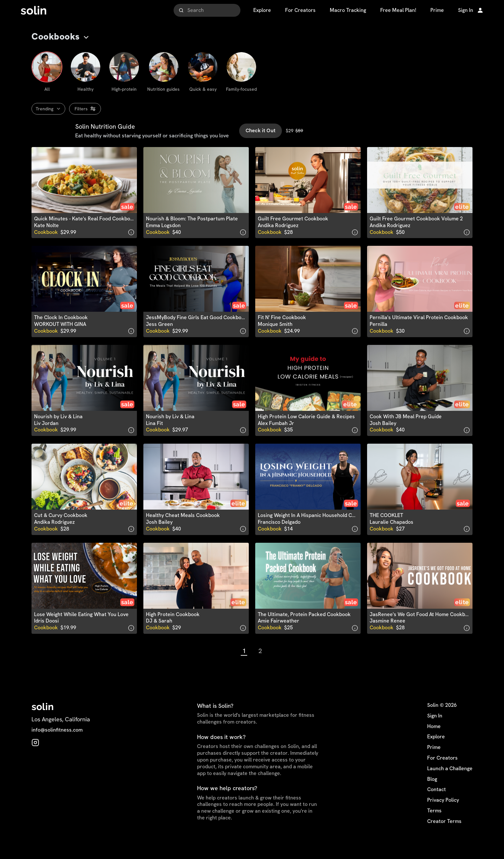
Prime (434, 761)
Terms (434, 824)
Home (434, 740)
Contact (437, 803)
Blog (432, 793)
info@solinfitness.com (57, 744)
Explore (436, 751)
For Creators (442, 771)
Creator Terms (444, 835)
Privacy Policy (443, 814)
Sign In (435, 729)
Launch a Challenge (450, 782)
